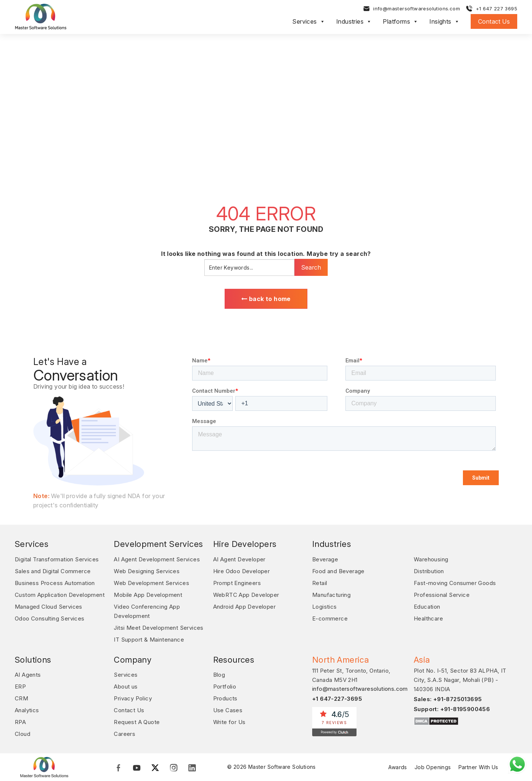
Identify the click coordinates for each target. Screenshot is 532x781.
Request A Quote (137, 722)
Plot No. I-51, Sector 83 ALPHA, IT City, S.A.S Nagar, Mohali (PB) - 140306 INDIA (460, 680)
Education (427, 607)
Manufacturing (331, 595)
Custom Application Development (60, 595)
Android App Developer (244, 607)
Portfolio (225, 687)
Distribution (429, 571)
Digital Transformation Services (57, 559)
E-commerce (330, 618)
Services (309, 21)
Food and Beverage (338, 571)
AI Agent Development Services (157, 559)
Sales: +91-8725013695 (448, 699)
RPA (20, 722)
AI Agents (28, 675)
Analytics (27, 710)
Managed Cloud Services (49, 607)
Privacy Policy (133, 698)
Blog (219, 675)
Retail (320, 583)
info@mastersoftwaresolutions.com (417, 9)
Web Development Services (151, 583)
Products (225, 698)
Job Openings (433, 767)
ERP (20, 687)
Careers (125, 734)
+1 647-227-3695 (337, 699)
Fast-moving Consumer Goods (455, 583)
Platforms (400, 21)
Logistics (325, 607)
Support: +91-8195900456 (452, 709)
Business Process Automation (55, 583)
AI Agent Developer (239, 559)
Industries (354, 21)
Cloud (23, 734)
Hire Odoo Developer (242, 571)
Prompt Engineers (237, 583)
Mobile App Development (148, 595)
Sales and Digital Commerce (53, 571)
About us (126, 687)
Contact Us (494, 21)
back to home (266, 299)
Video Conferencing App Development (147, 611)
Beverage (325, 559)
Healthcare (428, 618)
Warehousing (431, 559)
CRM (21, 698)
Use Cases (228, 710)
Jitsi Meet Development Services (158, 628)
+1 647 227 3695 (497, 9)
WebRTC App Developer (246, 595)
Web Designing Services (147, 571)
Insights (444, 21)
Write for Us (229, 722)
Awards (398, 767)
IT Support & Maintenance (149, 640)
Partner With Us (478, 767)
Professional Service (442, 595)
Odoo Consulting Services (50, 618)
